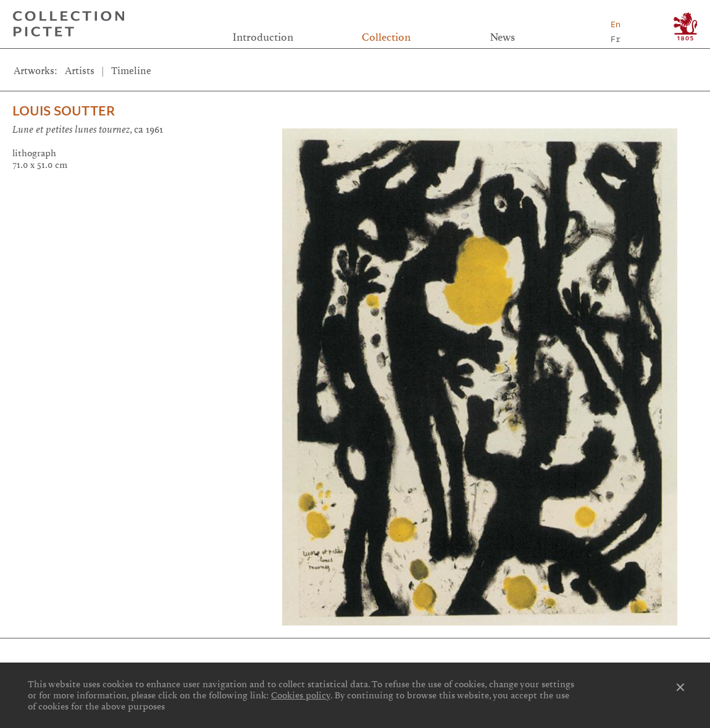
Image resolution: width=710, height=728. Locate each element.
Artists (80, 71)
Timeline (131, 71)
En (616, 24)
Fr (616, 39)
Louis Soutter (64, 111)
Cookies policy (301, 695)
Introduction (263, 37)
